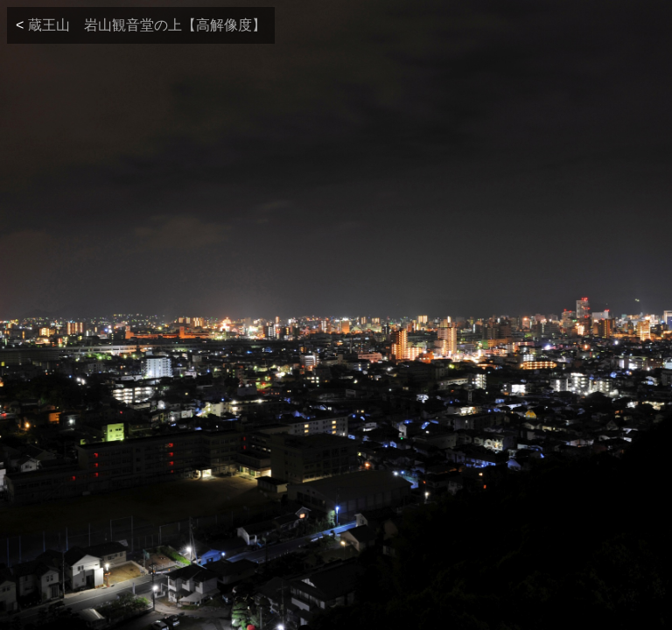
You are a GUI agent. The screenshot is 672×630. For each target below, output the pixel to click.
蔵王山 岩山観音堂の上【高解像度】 (147, 25)
